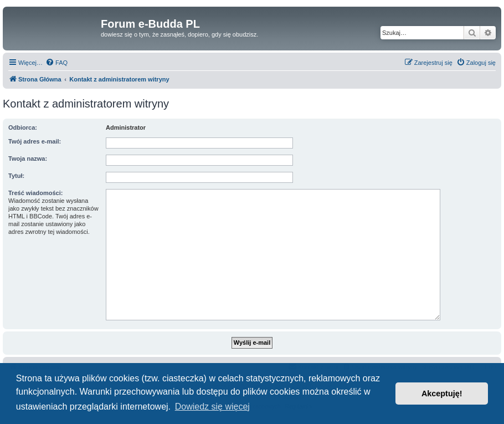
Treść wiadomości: (35, 193)
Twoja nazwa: (28, 159)
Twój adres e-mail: (35, 141)
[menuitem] (56, 63)
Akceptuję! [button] (442, 394)
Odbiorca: (23, 127)
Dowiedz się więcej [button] (212, 407)
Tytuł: (16, 176)
